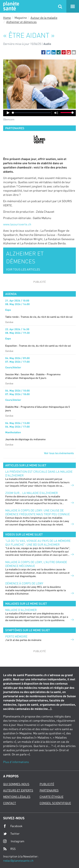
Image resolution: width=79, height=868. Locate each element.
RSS (9, 849)
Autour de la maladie (44, 18)
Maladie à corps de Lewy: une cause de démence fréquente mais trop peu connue (37, 512)
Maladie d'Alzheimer (21, 610)
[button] (43, 52)
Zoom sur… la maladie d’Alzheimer (31, 493)
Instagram (14, 841)
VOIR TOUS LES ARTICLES (23, 269)
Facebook (13, 826)
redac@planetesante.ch (18, 861)
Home (7, 18)
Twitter (11, 834)
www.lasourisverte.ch (17, 224)
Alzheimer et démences (21, 22)
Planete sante (11, 6)
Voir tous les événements (59, 453)
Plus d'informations (16, 762)
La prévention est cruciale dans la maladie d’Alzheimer (39, 473)
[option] (39, 139)
